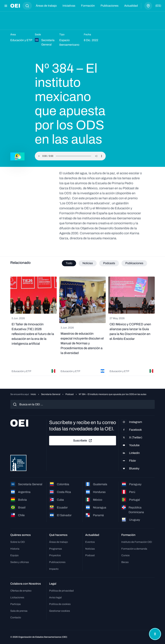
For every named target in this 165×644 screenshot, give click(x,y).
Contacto (16, 617)
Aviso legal (55, 597)
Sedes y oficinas (20, 562)
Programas (56, 549)
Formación (88, 6)
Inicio (33, 394)
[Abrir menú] (6, 6)
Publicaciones (109, 6)
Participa (15, 604)
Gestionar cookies (60, 611)
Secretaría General (51, 394)
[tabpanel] (82, 326)
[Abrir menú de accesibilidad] (155, 634)
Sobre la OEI (18, 542)
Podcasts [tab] (109, 263)
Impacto (54, 569)
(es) (158, 6)
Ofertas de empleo (21, 591)
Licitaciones (17, 597)
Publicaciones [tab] (134, 263)
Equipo (14, 555)
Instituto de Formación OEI (137, 542)
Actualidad (131, 6)
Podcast (70, 394)
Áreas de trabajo (46, 6)
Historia (15, 549)
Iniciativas (69, 6)
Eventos (90, 542)
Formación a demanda (134, 549)
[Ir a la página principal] (15, 6)
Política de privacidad (61, 591)
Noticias (90, 549)
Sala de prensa (19, 611)
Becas (125, 562)
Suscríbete (83, 441)
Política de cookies (60, 604)
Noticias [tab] (88, 263)
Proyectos (55, 555)
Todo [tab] (69, 263)
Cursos (125, 555)
